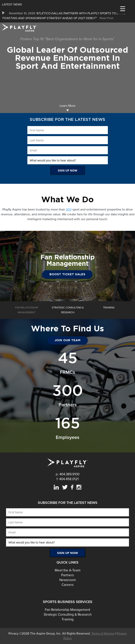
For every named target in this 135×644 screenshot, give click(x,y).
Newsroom (68, 580)
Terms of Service (103, 634)
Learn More (67, 108)
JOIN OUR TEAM (67, 340)
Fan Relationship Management (67, 610)
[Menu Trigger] (123, 9)
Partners (67, 575)
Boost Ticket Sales (67, 274)
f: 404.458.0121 (68, 479)
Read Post (106, 18)
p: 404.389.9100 (68, 474)
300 (69, 210)
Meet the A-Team (68, 570)
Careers (68, 585)
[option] (67, 16)
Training (68, 619)
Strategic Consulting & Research (68, 615)
